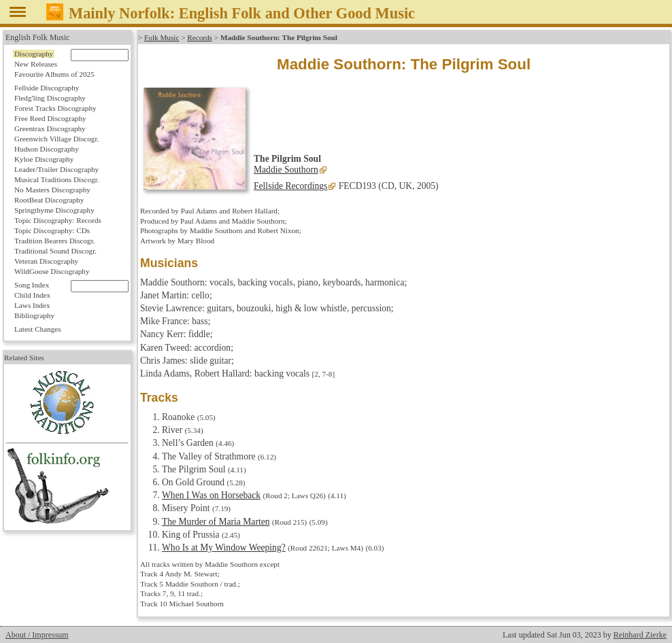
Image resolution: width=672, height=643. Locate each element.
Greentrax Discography (50, 128)
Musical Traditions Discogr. (57, 179)
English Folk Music (38, 37)
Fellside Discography (47, 88)
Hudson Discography (47, 149)
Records (200, 37)
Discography (34, 54)
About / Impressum (37, 635)
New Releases (36, 64)
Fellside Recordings (290, 186)
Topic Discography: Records (58, 220)
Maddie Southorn (286, 170)
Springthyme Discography (54, 210)
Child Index (32, 295)
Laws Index (32, 305)
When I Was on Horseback (211, 495)
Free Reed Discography (50, 118)
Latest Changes (38, 329)
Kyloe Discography (44, 159)
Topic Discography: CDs (52, 230)
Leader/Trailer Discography (56, 169)
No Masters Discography (52, 190)
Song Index (32, 285)
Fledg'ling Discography (50, 98)
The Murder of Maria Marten (216, 522)
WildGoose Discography (52, 271)
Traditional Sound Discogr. (55, 251)
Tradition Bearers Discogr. (55, 241)
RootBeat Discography (49, 200)
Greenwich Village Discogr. (56, 139)
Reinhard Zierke (640, 635)
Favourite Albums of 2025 (54, 74)
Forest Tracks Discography (55, 108)
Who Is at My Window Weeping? (224, 548)
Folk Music (162, 37)
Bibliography (34, 315)
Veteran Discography (46, 261)
